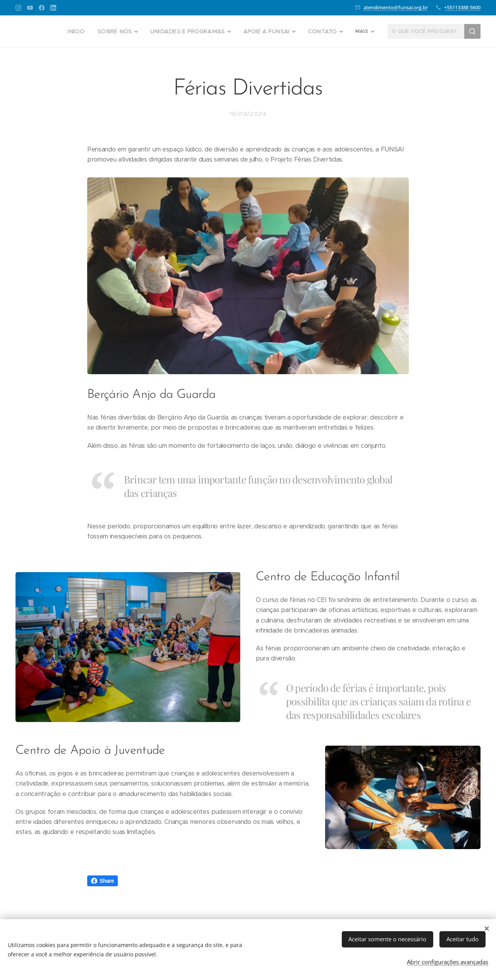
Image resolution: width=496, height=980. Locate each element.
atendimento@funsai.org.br (396, 7)
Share (102, 881)
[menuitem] (93, 31)
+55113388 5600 (462, 7)
